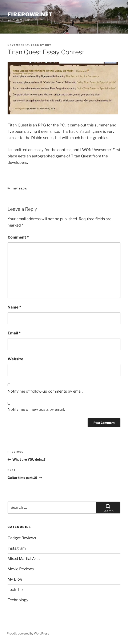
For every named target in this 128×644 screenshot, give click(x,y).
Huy (48, 45)
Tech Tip (15, 590)
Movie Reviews (21, 569)
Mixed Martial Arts (24, 559)
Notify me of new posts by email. (36, 409)
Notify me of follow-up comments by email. (45, 391)
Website (15, 359)
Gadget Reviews (22, 538)
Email (14, 333)
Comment (18, 237)
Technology (18, 600)
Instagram (17, 548)
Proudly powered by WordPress (28, 633)
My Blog (20, 189)
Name (14, 307)
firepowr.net (30, 14)
